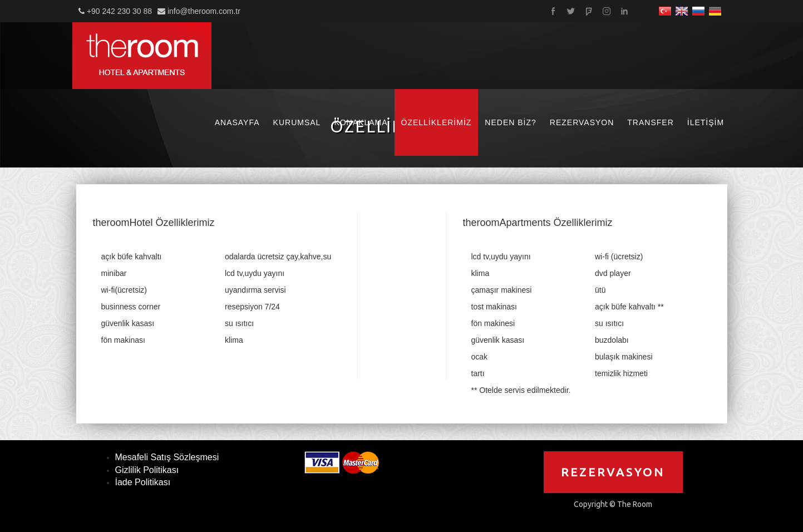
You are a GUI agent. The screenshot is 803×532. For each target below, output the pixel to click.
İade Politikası (143, 482)
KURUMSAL (297, 122)
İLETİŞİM (706, 122)
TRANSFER (650, 122)
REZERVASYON (582, 122)
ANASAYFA (237, 122)
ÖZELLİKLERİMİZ (437, 122)
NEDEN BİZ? (510, 122)
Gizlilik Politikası (147, 470)
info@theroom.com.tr (204, 11)
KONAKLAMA (361, 122)
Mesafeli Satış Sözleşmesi (167, 457)
